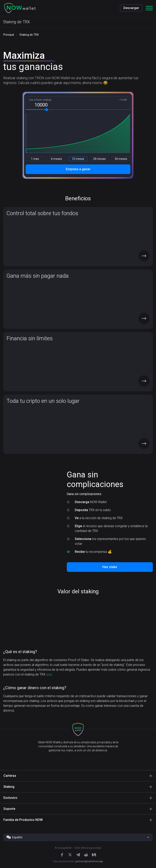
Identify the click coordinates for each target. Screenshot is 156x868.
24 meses (99, 159)
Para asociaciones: (78, 861)
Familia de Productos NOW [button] (23, 820)
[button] (20, 8)
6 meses (56, 159)
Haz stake (110, 567)
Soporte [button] (9, 809)
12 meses (78, 159)
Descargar (131, 8)
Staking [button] (9, 787)
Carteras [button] (10, 776)
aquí (49, 674)
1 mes (35, 159)
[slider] (47, 110)
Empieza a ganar (78, 169)
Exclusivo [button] (10, 798)
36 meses (121, 159)
